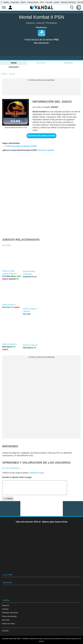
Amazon (23, 2)
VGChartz (5, 631)
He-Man (57, 2)
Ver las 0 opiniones (11, 468)
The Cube (49, 2)
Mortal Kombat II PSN (41, 17)
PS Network (51, 23)
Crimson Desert (33, 2)
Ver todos (7, 245)
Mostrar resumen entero (41, 136)
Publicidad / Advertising (10, 613)
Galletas (6, 2)
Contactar (5, 609)
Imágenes (14, 67)
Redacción (6, 605)
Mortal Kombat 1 (9, 305)
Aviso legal (6, 620)
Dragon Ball (15, 2)
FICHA (14, 63)
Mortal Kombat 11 (10, 344)
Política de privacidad (9, 616)
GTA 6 (42, 2)
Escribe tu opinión (46, 150)
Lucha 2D (40, 23)
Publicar (8, 499)
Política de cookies (8, 624)
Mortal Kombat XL (30, 345)
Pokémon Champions (68, 2)
